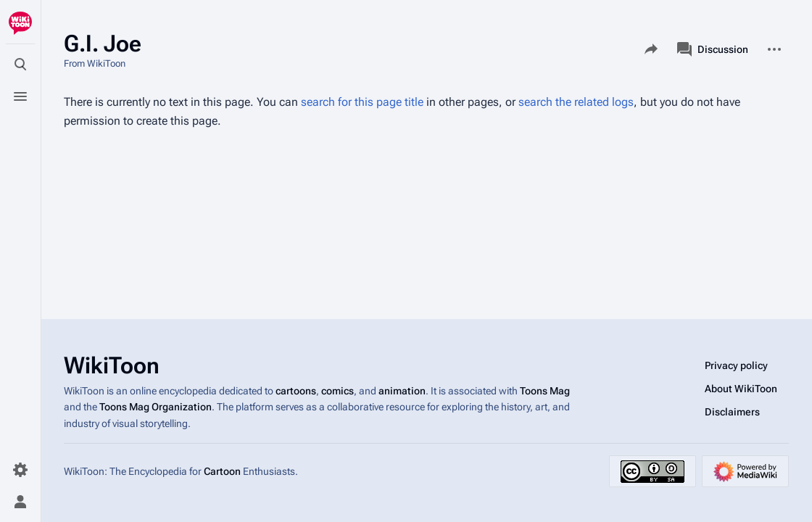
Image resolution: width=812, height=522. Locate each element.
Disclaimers (732, 412)
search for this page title (362, 102)
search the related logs (576, 102)
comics (337, 391)
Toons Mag (545, 391)
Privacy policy (736, 365)
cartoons (296, 391)
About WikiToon (741, 389)
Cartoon (222, 471)
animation (402, 391)
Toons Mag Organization (156, 407)
